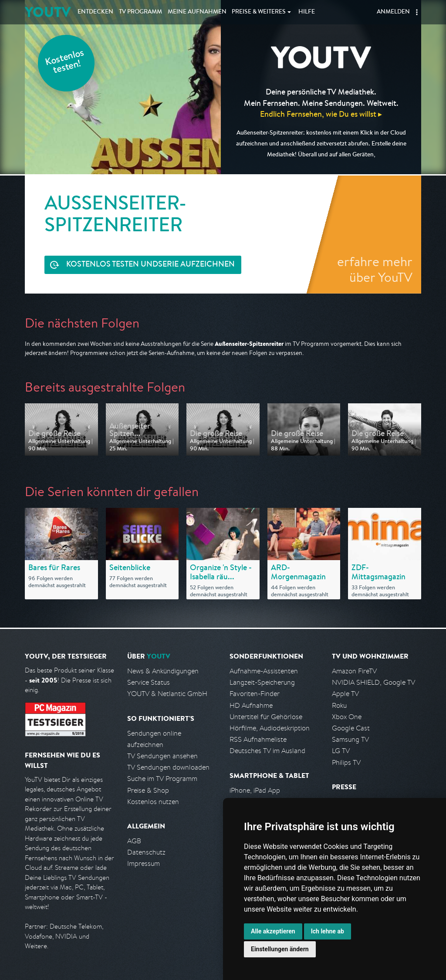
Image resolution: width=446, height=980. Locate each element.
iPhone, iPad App (255, 790)
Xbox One (347, 717)
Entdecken (95, 12)
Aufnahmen (197, 12)
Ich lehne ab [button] (328, 931)
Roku (339, 705)
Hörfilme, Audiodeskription (270, 728)
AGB (134, 841)
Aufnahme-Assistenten (264, 671)
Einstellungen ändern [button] (280, 949)
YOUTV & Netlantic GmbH (167, 694)
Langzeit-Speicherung (262, 682)
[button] (417, 12)
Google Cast (351, 728)
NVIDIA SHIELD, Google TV (373, 682)
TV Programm (140, 12)
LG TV (341, 751)
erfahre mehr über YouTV (375, 269)
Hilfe (307, 12)
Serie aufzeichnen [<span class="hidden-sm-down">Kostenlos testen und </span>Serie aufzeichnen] (150, 265)
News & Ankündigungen (163, 671)
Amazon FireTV (354, 671)
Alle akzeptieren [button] (273, 931)
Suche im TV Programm (162, 779)
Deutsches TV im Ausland (267, 751)
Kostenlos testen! (65, 63)
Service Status (149, 682)
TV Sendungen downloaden (168, 767)
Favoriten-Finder (255, 694)
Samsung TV (350, 739)
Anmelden (393, 12)
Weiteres (259, 12)
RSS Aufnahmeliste (258, 739)
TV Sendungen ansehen (162, 756)
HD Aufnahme (251, 705)
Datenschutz (146, 852)
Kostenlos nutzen (153, 802)
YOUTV (48, 12)
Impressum (144, 863)
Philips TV (346, 762)
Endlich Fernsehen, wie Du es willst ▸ (321, 114)
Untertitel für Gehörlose (266, 717)
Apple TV (345, 694)
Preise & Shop (148, 790)
